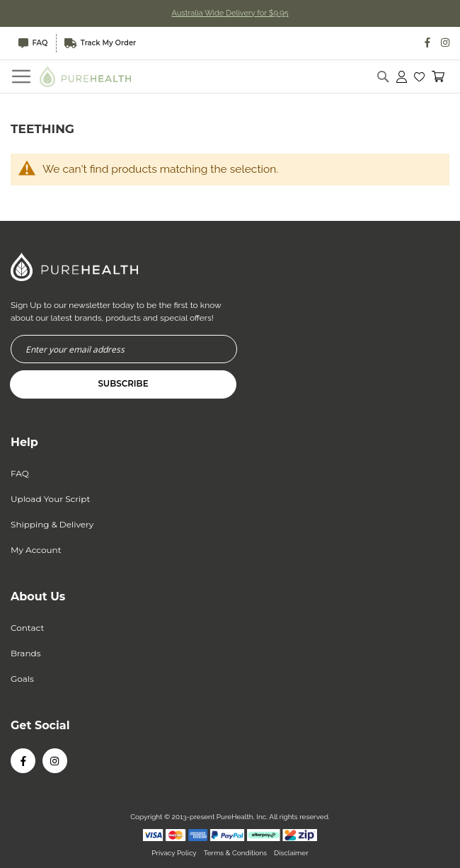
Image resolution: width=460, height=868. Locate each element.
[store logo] (86, 76)
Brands (26, 653)
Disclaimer (291, 853)
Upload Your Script (50, 499)
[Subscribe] (123, 384)
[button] (419, 76)
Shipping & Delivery (52, 524)
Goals (22, 679)
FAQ (34, 43)
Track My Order (102, 43)
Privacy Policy (174, 853)
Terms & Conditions (235, 853)
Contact (27, 628)
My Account (36, 550)
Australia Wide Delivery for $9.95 (230, 13)
